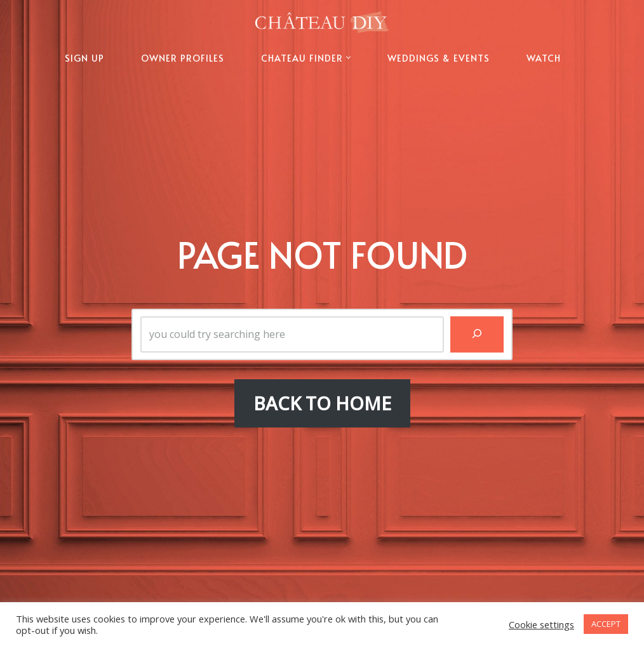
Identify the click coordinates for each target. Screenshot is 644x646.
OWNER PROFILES (183, 58)
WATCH (544, 58)
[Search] (477, 334)
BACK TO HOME (322, 403)
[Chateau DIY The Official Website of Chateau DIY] (322, 22)
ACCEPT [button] (606, 624)
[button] (348, 57)
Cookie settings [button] (541, 624)
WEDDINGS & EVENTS (439, 58)
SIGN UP (84, 58)
